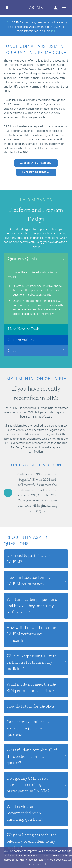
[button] (36, 259)
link (53, 31)
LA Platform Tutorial (36, 172)
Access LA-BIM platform (36, 163)
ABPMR (36, 8)
